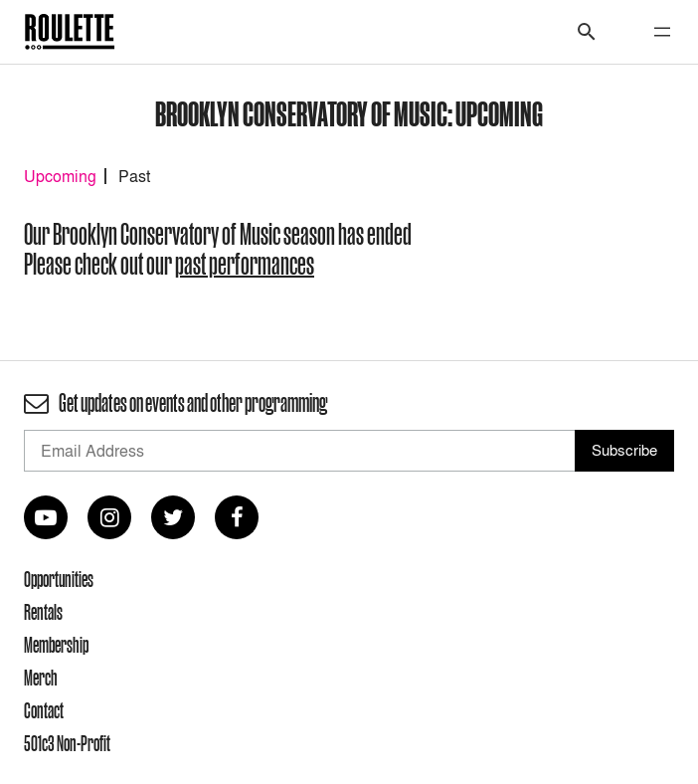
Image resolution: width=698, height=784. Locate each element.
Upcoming (60, 176)
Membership (56, 645)
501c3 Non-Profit (67, 743)
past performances (245, 264)
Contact (44, 710)
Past (134, 176)
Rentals (43, 612)
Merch (41, 678)
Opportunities (59, 579)
